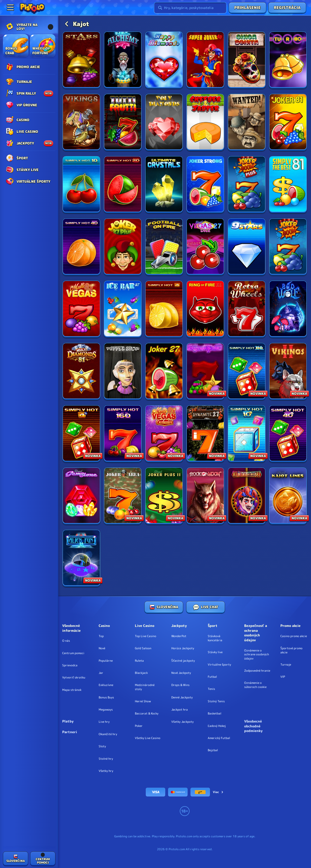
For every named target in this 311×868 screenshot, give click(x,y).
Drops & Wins (180, 685)
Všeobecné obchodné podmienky (253, 726)
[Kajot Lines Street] (288, 496)
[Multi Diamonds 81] (81, 371)
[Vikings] (81, 122)
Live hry (104, 722)
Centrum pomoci (73, 653)
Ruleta (139, 661)
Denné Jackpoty (182, 697)
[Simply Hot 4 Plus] (81, 434)
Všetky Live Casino (148, 738)
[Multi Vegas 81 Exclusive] (164, 434)
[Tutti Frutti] (123, 122)
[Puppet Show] (123, 371)
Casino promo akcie (294, 636)
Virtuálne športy (219, 665)
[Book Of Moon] (205, 496)
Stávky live (215, 652)
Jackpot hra (180, 710)
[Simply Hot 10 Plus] (247, 434)
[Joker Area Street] (123, 496)
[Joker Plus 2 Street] (164, 496)
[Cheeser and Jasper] (205, 122)
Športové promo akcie (291, 650)
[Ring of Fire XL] (205, 309)
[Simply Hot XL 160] (123, 434)
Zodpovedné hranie (257, 671)
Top (101, 636)
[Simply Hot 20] (123, 185)
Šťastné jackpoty (183, 661)
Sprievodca (70, 665)
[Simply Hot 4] (164, 309)
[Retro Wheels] (247, 309)
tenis (211, 689)
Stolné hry (106, 759)
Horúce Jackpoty (183, 648)
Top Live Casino (146, 636)
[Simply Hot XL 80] (247, 371)
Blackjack (141, 673)
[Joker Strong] (205, 185)
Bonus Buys (106, 697)
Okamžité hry (108, 734)
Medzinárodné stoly (145, 687)
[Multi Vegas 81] (81, 309)
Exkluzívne (106, 685)
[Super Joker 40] (205, 60)
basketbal (215, 714)
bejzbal (213, 750)
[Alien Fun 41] (81, 558)
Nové (102, 648)
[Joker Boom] (288, 247)
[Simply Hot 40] (81, 247)
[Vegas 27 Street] (205, 247)
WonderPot (179, 636)
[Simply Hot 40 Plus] (288, 434)
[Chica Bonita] (247, 60)
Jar (101, 673)
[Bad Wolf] (288, 309)
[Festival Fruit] (205, 371)
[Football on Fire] (164, 247)
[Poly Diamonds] (164, 122)
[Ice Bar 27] (123, 309)
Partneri (70, 732)
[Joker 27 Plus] (123, 247)
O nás (66, 641)
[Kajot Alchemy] (123, 60)
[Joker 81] (288, 122)
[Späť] (67, 24)
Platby (68, 721)
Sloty (102, 746)
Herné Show (143, 701)
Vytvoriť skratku (74, 678)
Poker (139, 726)
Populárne (106, 661)
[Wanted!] (247, 122)
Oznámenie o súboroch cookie (255, 685)
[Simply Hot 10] (81, 185)
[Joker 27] (164, 371)
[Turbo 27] (288, 60)
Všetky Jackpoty (182, 722)
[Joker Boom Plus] (247, 185)
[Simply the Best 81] (288, 185)
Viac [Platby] (218, 792)
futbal (212, 677)
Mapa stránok (72, 690)
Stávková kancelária (215, 638)
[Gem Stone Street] (81, 496)
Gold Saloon (143, 648)
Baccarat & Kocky (147, 714)
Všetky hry (106, 771)
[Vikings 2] (288, 371)
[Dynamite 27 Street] (205, 434)
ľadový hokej (217, 726)
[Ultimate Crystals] (164, 185)
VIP (283, 677)
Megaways (106, 710)
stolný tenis (216, 701)
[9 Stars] (247, 247)
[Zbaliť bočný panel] (10, 7)
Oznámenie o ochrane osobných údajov (257, 655)
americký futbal (219, 738)
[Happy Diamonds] (164, 60)
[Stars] (81, 60)
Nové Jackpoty (181, 673)
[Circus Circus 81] (247, 496)
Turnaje (286, 665)
